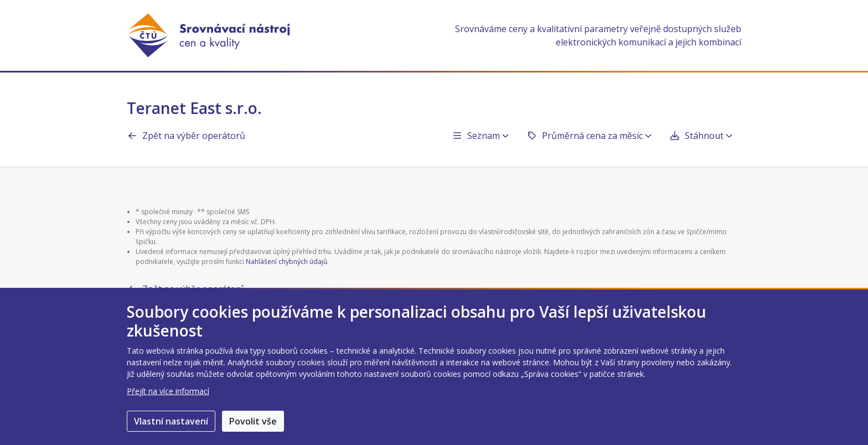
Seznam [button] (480, 136)
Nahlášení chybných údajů (286, 262)
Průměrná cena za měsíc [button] (589, 136)
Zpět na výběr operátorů (186, 136)
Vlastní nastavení (171, 421)
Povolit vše (253, 421)
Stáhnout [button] (701, 136)
